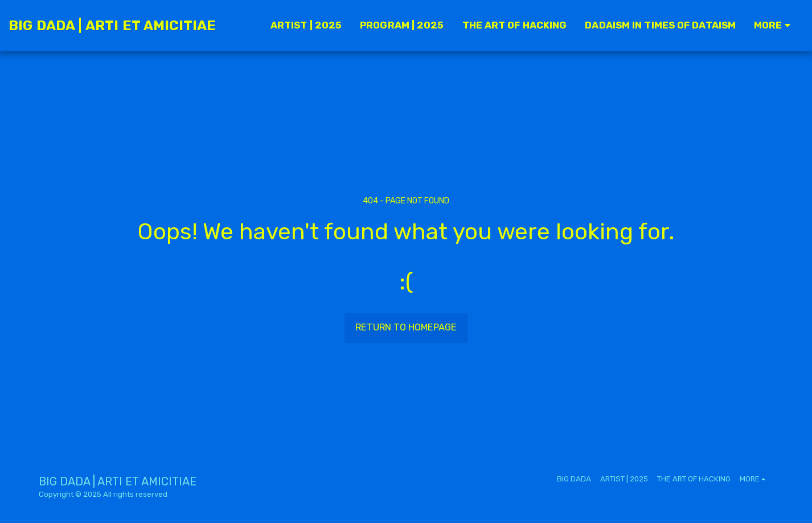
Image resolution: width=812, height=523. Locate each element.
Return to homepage (406, 327)
